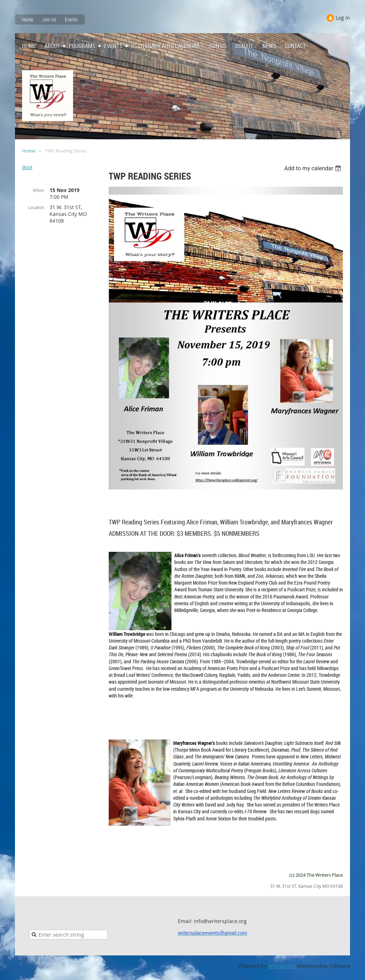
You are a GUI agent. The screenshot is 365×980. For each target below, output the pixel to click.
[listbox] (313, 168)
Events (71, 19)
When (38, 190)
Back (27, 167)
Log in (343, 18)
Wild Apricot (282, 966)
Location (36, 207)
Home (28, 19)
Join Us (49, 19)
